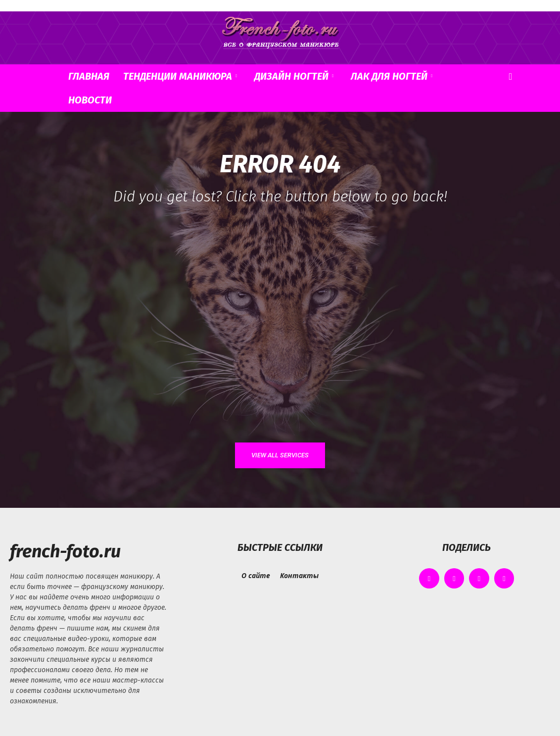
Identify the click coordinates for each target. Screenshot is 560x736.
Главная (89, 76)
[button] (511, 77)
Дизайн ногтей (294, 76)
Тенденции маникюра (180, 76)
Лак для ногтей (392, 76)
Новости (90, 100)
